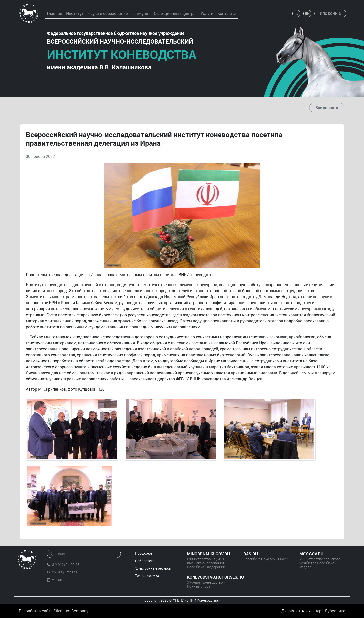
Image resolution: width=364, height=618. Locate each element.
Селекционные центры (175, 13)
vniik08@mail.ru (65, 572)
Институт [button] (75, 13)
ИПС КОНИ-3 (330, 13)
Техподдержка (147, 575)
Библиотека (145, 561)
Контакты (227, 13)
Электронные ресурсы (153, 568)
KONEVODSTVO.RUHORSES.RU (210, 577)
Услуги (207, 13)
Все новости (327, 107)
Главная (54, 13)
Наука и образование (108, 13)
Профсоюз (144, 553)
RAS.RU (251, 554)
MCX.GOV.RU (311, 554)
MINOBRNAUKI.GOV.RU (209, 554)
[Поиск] (86, 554)
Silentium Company (71, 611)
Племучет (141, 13)
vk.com (58, 580)
